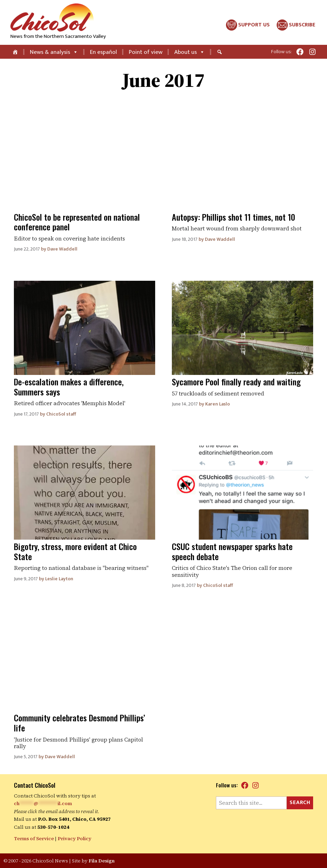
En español (103, 52)
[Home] (16, 52)
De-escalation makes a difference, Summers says (69, 387)
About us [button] (190, 52)
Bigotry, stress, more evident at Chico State (75, 551)
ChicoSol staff (61, 414)
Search (300, 803)
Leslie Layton (59, 579)
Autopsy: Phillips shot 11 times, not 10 (233, 217)
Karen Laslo (217, 404)
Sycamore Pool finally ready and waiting (236, 382)
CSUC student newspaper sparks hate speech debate (232, 551)
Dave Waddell (62, 249)
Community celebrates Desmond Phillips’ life (79, 723)
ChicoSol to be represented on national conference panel (77, 222)
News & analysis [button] (54, 52)
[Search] (220, 52)
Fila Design (102, 861)
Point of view (146, 52)
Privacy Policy (74, 838)
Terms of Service (34, 838)
